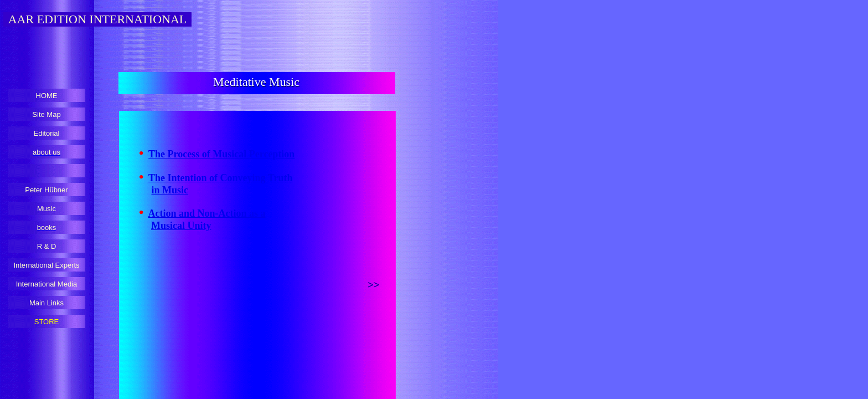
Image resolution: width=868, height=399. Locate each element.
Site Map (46, 114)
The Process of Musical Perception (221, 154)
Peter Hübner (46, 190)
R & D (47, 246)
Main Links (46, 303)
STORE (47, 322)
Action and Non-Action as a (206, 213)
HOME (47, 96)
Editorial (47, 133)
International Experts (46, 265)
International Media (47, 284)
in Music (170, 190)
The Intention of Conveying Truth (220, 178)
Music (46, 209)
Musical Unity (181, 226)
